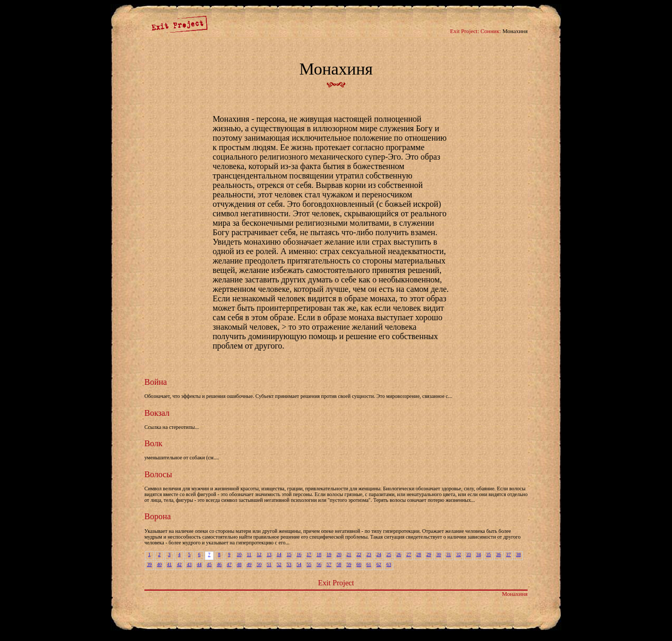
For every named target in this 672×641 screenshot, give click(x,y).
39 (149, 564)
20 (339, 554)
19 (329, 554)
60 (359, 564)
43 (189, 564)
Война (156, 382)
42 (179, 564)
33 (469, 554)
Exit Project (336, 583)
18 (319, 554)
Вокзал (157, 413)
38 (518, 554)
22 (359, 554)
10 (239, 554)
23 (369, 554)
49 (249, 564)
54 (299, 564)
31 (449, 554)
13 (269, 554)
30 (439, 554)
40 (159, 564)
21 (349, 554)
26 (399, 554)
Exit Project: (464, 31)
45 (209, 564)
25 (389, 554)
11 (249, 554)
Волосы (158, 474)
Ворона (157, 516)
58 (339, 564)
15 (289, 554)
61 (369, 564)
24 (379, 554)
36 (498, 554)
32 (459, 554)
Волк (153, 443)
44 (199, 564)
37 (508, 554)
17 (309, 554)
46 (219, 564)
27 (409, 554)
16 (299, 554)
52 (279, 564)
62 (379, 564)
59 (349, 564)
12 (259, 554)
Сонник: (491, 31)
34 (479, 554)
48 (239, 564)
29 (429, 554)
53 (289, 564)
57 (329, 564)
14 (279, 554)
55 (309, 564)
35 (489, 554)
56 (319, 564)
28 (419, 554)
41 (169, 564)
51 (269, 564)
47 (229, 564)
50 (259, 564)
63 (389, 564)
